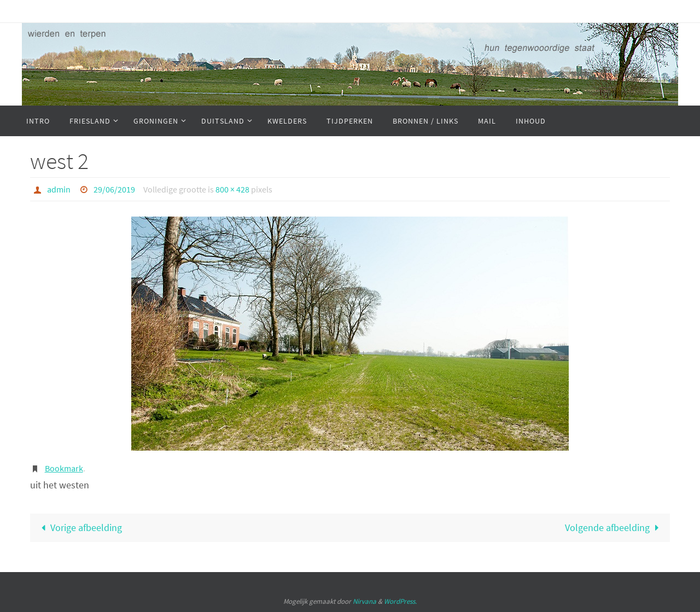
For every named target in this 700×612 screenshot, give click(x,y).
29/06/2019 (114, 189)
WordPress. (400, 601)
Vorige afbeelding (79, 528)
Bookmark (64, 468)
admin (59, 189)
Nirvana (364, 601)
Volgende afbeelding (614, 528)
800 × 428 (232, 189)
